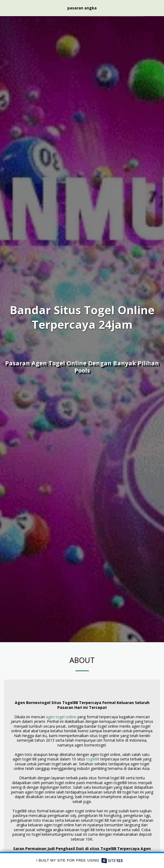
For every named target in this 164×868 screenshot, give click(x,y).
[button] (6, 8)
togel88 (93, 759)
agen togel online (61, 717)
